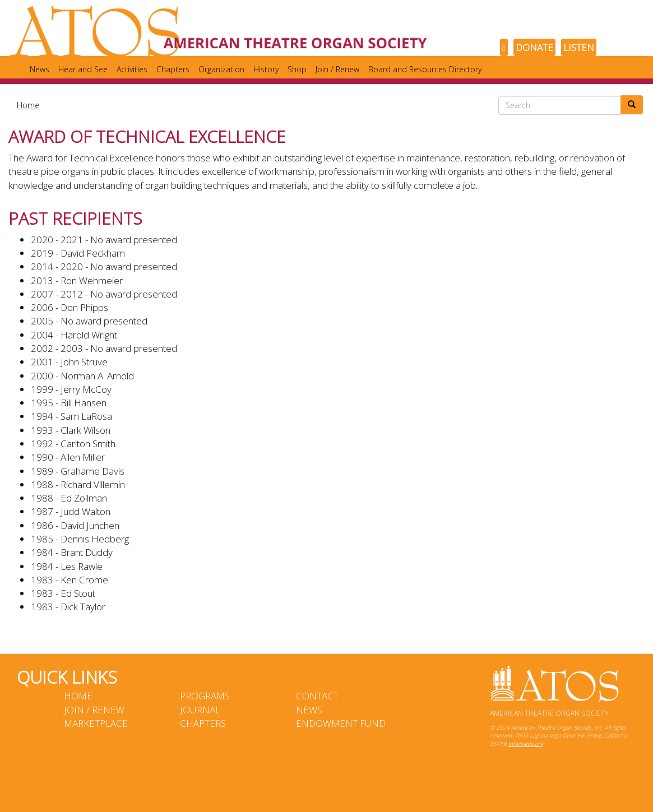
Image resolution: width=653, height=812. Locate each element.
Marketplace (96, 723)
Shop (297, 69)
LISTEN (579, 47)
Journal (200, 710)
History (266, 69)
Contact (317, 696)
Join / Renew (337, 69)
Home (28, 105)
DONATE (534, 47)
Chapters (173, 69)
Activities (132, 69)
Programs (205, 696)
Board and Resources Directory (425, 69)
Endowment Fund (341, 723)
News (40, 69)
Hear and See (83, 69)
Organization (221, 69)
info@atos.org (526, 744)
